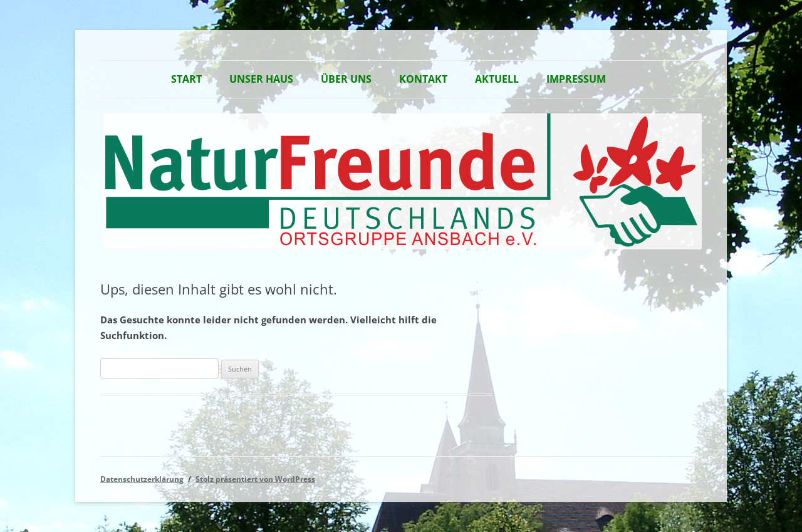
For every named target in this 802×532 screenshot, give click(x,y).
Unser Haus (261, 79)
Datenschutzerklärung (142, 479)
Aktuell (497, 79)
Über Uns (346, 79)
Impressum (576, 79)
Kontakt (423, 79)
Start (186, 79)
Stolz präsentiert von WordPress (255, 479)
